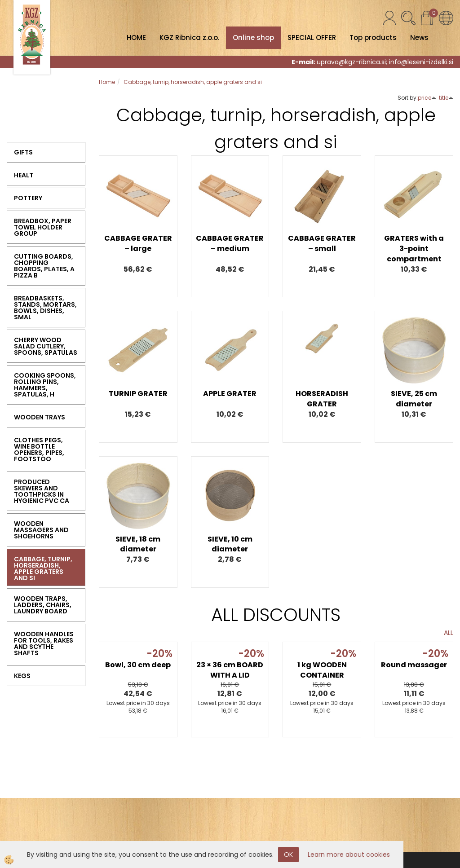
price (427, 98)
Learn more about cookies (349, 855)
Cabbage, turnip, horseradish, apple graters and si (193, 82)
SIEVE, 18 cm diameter (138, 544)
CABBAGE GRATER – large (138, 243)
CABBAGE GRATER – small (322, 243)
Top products (373, 37)
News (419, 37)
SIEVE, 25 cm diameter (414, 399)
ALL (449, 633)
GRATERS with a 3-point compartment (414, 249)
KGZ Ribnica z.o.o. (189, 37)
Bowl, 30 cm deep (138, 665)
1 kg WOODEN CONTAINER (322, 670)
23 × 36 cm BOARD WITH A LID (230, 670)
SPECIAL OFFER (312, 37)
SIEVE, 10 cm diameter (230, 544)
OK (288, 855)
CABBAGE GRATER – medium (230, 243)
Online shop (253, 37)
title (446, 98)
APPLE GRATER (230, 394)
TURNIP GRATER (138, 394)
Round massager (414, 665)
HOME (136, 37)
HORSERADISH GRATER (322, 399)
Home (107, 82)
